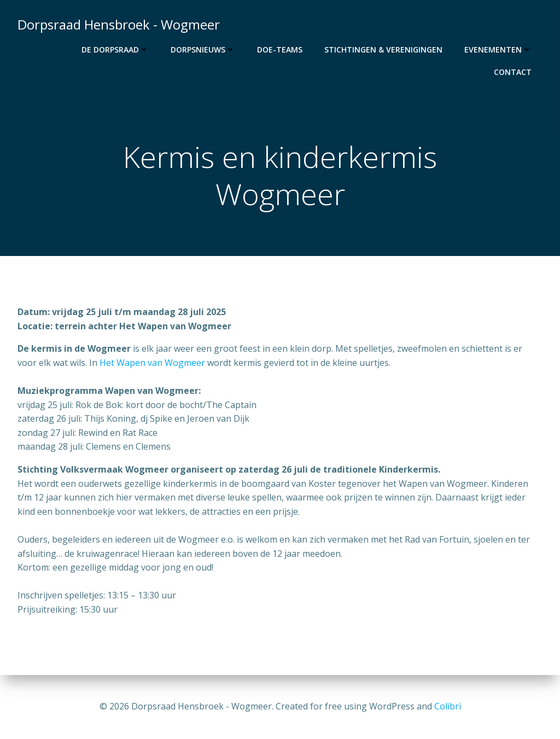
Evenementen (498, 50)
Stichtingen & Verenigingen (383, 50)
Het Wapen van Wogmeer (152, 363)
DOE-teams (280, 50)
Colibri (448, 706)
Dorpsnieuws (203, 50)
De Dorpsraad (115, 50)
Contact (513, 72)
